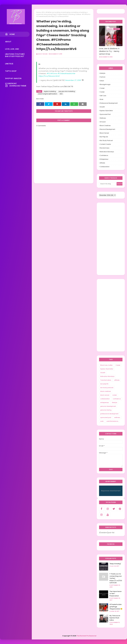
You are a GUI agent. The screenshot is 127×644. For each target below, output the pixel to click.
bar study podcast (106, 140)
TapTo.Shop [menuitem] (11, 71)
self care (103, 96)
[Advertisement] (111, 239)
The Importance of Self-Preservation (115, 594)
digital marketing (50, 91)
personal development (107, 129)
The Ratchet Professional (86, 636)
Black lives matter (106, 365)
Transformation (106, 380)
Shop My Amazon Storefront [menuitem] (13, 79)
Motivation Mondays (107, 152)
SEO (43, 12)
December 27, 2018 (73, 80)
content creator (105, 144)
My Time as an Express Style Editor (115, 618)
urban (102, 81)
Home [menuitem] (10, 34)
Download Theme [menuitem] (16, 86)
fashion (103, 77)
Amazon (103, 122)
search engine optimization (47, 94)
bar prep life (104, 137)
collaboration (105, 167)
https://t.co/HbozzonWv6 (49, 76)
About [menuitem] (8, 42)
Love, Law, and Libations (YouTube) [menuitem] (15, 50)
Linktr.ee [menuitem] (9, 64)
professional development (109, 103)
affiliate (102, 163)
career (102, 92)
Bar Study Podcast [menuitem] (15, 56)
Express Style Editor (106, 111)
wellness (103, 118)
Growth (102, 107)
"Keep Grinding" (115, 564)
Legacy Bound (43, 54)
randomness (105, 148)
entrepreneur (104, 159)
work (102, 99)
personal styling (106, 410)
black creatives (105, 126)
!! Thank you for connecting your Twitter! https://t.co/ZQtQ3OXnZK (116, 578)
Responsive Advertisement (111, 491)
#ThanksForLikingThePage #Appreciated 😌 (116, 607)
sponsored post (105, 114)
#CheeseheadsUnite (66, 73)
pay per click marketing (67, 91)
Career (102, 88)
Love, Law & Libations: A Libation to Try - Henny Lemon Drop (109, 51)
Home (38, 12)
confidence (104, 155)
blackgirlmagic (105, 84)
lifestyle (103, 73)
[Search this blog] (108, 184)
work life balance (112, 421)
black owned (104, 133)
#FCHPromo (52, 73)
